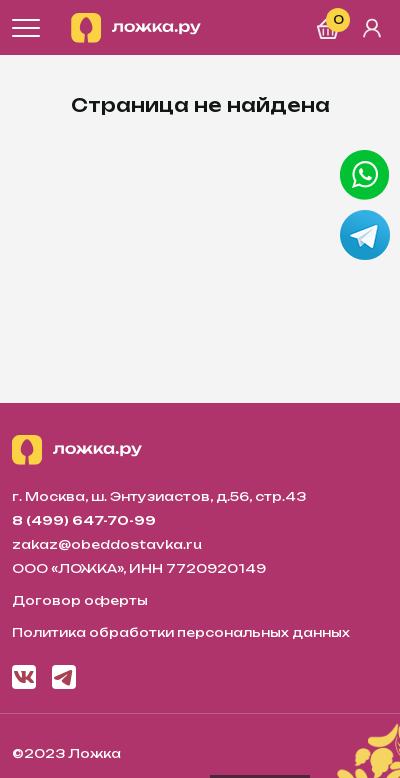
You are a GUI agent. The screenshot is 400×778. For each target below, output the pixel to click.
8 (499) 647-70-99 (84, 520)
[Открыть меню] (26, 28)
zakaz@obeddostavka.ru (107, 544)
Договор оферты (80, 600)
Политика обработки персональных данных (181, 632)
